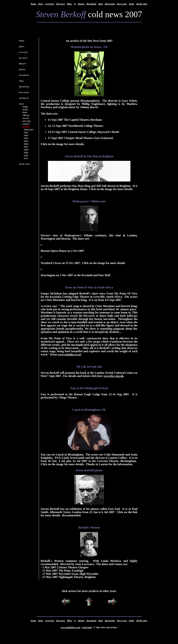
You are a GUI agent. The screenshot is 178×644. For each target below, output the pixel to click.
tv (75, 4)
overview (50, 4)
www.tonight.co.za (69, 354)
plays (41, 4)
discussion (110, 4)
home (33, 4)
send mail (87, 627)
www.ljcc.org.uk (114, 376)
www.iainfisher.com (70, 627)
